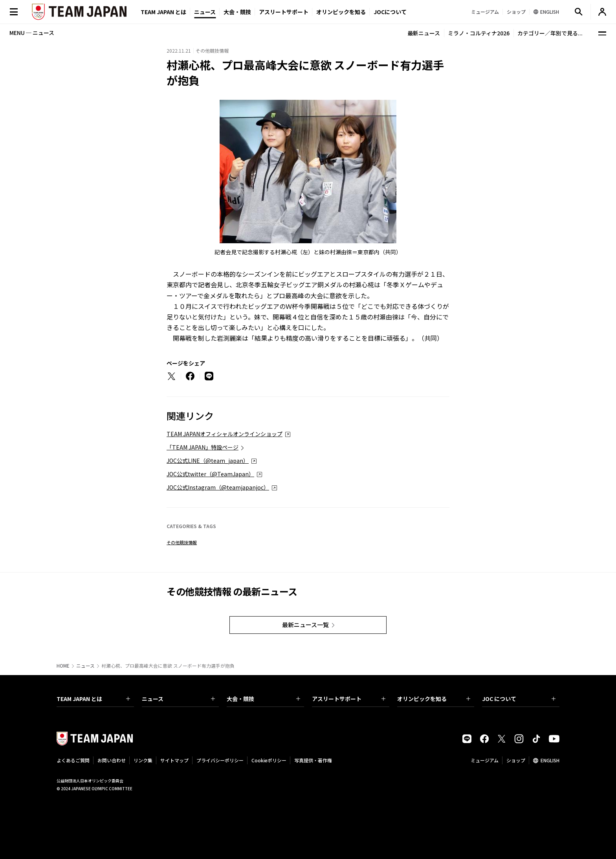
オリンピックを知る (341, 12)
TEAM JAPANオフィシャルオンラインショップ (225, 434)
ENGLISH (550, 760)
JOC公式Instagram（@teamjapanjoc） (218, 487)
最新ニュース (424, 33)
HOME (63, 666)
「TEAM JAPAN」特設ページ (203, 447)
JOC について (519, 699)
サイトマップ (174, 760)
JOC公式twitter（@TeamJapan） (210, 474)
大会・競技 (263, 699)
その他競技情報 (182, 542)
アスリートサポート (284, 12)
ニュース (205, 12)
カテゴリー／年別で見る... (550, 33)
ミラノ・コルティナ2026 (479, 33)
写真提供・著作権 (313, 760)
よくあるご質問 (73, 760)
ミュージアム (485, 760)
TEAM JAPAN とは (93, 699)
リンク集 (143, 760)
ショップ (516, 760)
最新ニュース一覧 (305, 625)
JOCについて (390, 12)
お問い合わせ (112, 760)
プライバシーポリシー (220, 760)
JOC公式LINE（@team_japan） (208, 461)
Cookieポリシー (269, 760)
